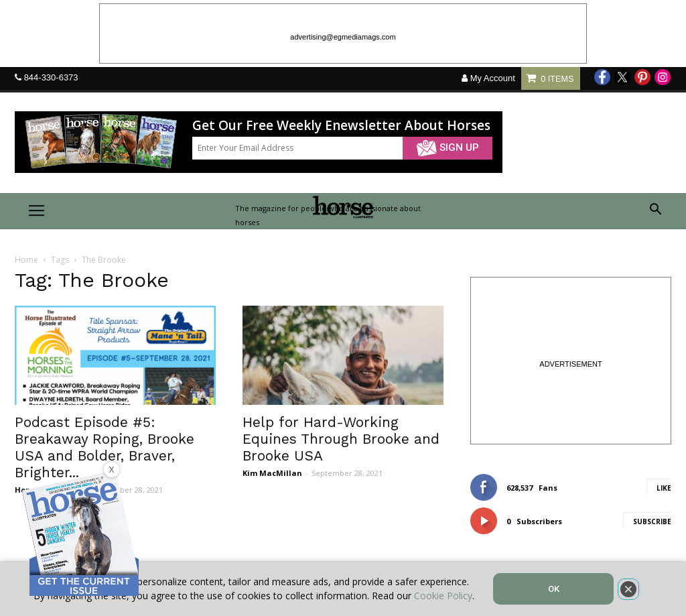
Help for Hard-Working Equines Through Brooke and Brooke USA (341, 439)
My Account (488, 78)
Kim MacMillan (272, 473)
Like (664, 488)
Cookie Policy (443, 596)
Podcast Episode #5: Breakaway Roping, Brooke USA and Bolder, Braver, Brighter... (105, 447)
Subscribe (652, 521)
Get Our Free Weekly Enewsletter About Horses (341, 126)
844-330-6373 (51, 77)
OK (554, 589)
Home (26, 260)
